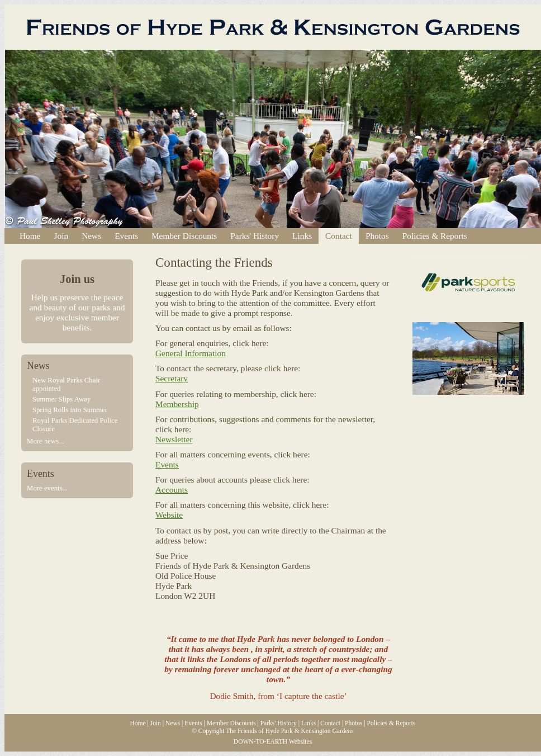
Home (30, 236)
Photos (377, 236)
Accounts (172, 490)
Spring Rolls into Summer (70, 410)
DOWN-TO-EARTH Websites (273, 741)
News (91, 236)
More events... (47, 488)
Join (61, 236)
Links (302, 236)
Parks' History (255, 236)
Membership (177, 404)
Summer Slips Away (61, 399)
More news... (46, 441)
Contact (339, 236)
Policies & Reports (435, 236)
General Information (191, 353)
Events (126, 236)
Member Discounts (184, 236)
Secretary (172, 378)
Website (169, 515)
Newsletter (174, 439)
